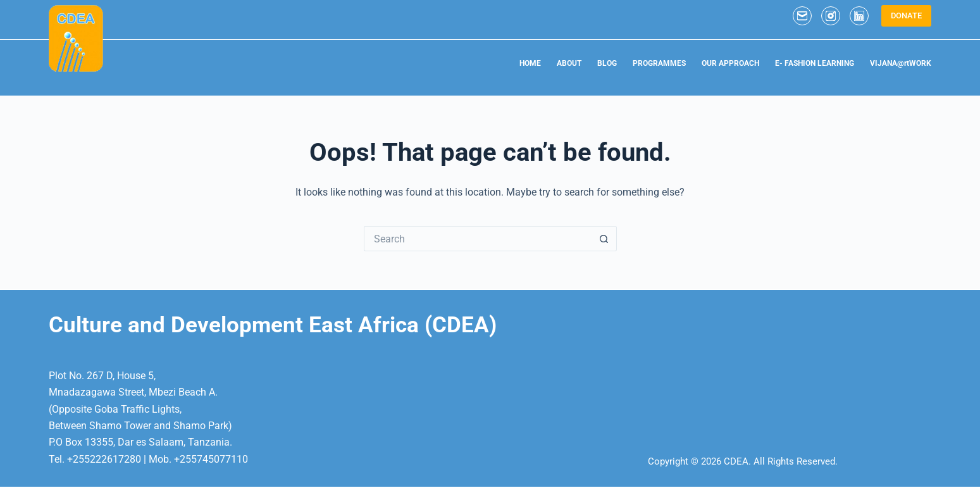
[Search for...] (478, 239)
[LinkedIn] (859, 16)
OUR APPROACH (730, 63)
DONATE (906, 16)
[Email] (802, 16)
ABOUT (569, 63)
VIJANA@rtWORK (901, 63)
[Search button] (604, 239)
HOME (530, 63)
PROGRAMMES (659, 63)
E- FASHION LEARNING (815, 63)
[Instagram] (831, 16)
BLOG (607, 63)
